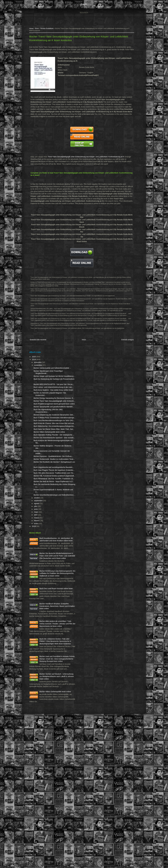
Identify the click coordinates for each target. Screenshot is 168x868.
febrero (38, 602)
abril (37, 596)
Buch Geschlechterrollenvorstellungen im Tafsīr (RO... (48, 461)
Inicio (83, 346)
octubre (39, 579)
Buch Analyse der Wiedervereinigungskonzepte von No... (49, 500)
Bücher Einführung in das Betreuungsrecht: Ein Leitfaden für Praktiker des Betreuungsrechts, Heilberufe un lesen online (46, 672)
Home (33, 29)
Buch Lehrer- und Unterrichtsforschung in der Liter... (46, 403)
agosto (38, 585)
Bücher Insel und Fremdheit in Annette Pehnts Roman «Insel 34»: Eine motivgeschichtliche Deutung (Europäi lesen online (47, 791)
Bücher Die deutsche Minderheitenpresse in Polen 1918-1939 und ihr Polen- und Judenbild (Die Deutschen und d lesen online (46, 647)
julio (37, 588)
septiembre (40, 582)
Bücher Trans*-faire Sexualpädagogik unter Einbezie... (45, 427)
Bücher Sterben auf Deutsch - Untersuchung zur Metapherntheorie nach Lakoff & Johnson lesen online (47, 816)
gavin (84, 4)
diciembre (40, 369)
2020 (36, 363)
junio (38, 590)
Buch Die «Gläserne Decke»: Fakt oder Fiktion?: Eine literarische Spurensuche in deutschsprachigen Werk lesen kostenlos (46, 766)
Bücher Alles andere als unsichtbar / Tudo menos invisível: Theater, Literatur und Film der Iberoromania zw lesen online (46, 741)
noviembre (40, 371)
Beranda (84, 13)
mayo (38, 593)
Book (39, 29)
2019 (36, 366)
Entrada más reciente (40, 346)
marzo (38, 599)
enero (38, 605)
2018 (36, 608)
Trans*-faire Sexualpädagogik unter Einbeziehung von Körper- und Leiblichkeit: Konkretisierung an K (88, 157)
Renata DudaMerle (48, 29)
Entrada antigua (125, 346)
